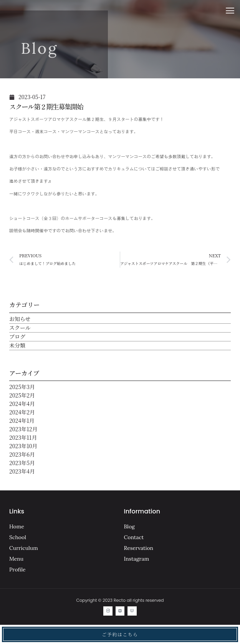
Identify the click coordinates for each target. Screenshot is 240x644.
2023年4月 (22, 471)
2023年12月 (23, 429)
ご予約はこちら (120, 634)
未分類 (17, 345)
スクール (20, 328)
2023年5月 (22, 463)
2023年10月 (23, 446)
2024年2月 (22, 412)
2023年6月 (22, 454)
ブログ (17, 336)
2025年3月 (22, 387)
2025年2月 (22, 395)
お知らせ (20, 319)
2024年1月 (22, 421)
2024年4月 (22, 404)
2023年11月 (23, 437)
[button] (230, 11)
